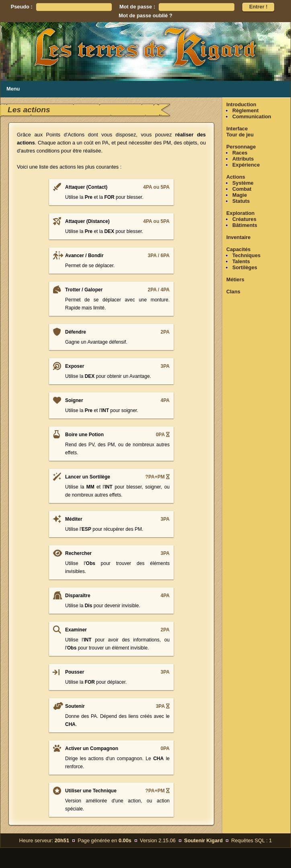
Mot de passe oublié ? (145, 15)
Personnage (241, 147)
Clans (233, 292)
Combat (242, 189)
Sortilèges (245, 267)
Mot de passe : (137, 7)
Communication (252, 116)
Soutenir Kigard (203, 840)
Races (240, 153)
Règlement (245, 110)
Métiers (235, 279)
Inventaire (238, 237)
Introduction (241, 104)
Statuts (241, 201)
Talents (241, 261)
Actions (236, 177)
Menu (13, 89)
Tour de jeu (240, 135)
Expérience (246, 165)
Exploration (240, 213)
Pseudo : (22, 7)
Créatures (244, 219)
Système (243, 183)
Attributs (243, 159)
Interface (237, 129)
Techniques (246, 255)
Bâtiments (245, 225)
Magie (240, 195)
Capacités (238, 249)
